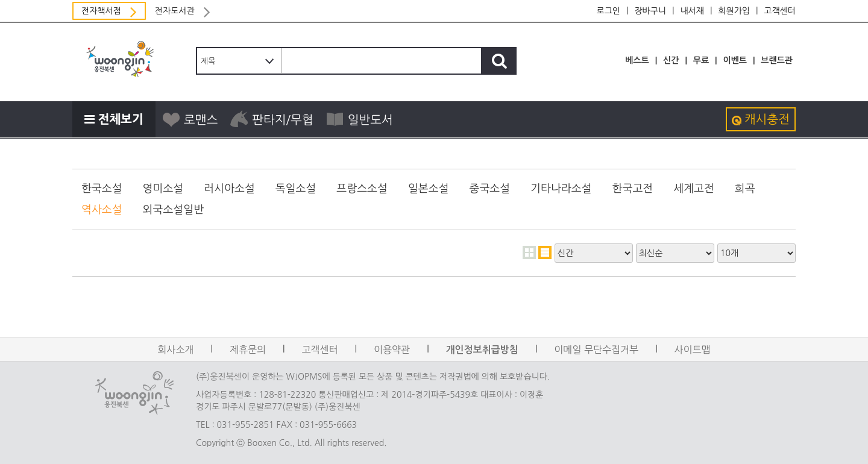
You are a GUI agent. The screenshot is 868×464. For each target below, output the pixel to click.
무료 (701, 60)
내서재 (692, 11)
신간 (671, 60)
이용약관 (392, 350)
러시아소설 (229, 189)
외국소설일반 (174, 210)
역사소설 (102, 210)
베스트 (637, 60)
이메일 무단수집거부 (596, 350)
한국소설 (102, 189)
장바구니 (650, 11)
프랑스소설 (362, 189)
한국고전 (633, 189)
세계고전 (694, 189)
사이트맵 (693, 350)
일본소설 (429, 189)
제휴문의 (248, 350)
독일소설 (296, 189)
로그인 (609, 11)
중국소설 (490, 189)
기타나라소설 (561, 189)
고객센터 (780, 11)
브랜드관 (777, 60)
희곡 (745, 189)
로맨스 (190, 119)
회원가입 (734, 11)
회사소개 (175, 350)
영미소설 (163, 189)
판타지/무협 (272, 119)
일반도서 (359, 119)
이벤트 (734, 60)
